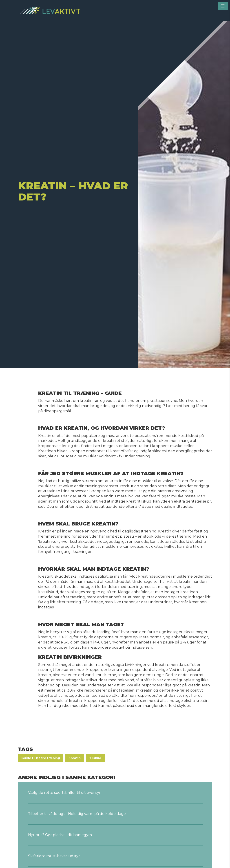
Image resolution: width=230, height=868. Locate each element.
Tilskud (95, 758)
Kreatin (75, 758)
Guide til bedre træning (41, 758)
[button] (223, 6)
